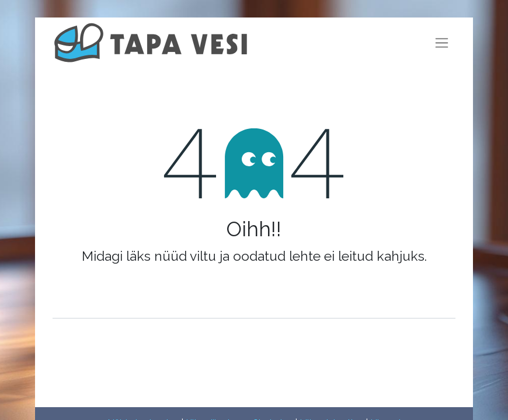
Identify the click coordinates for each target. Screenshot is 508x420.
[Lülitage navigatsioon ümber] (442, 43)
